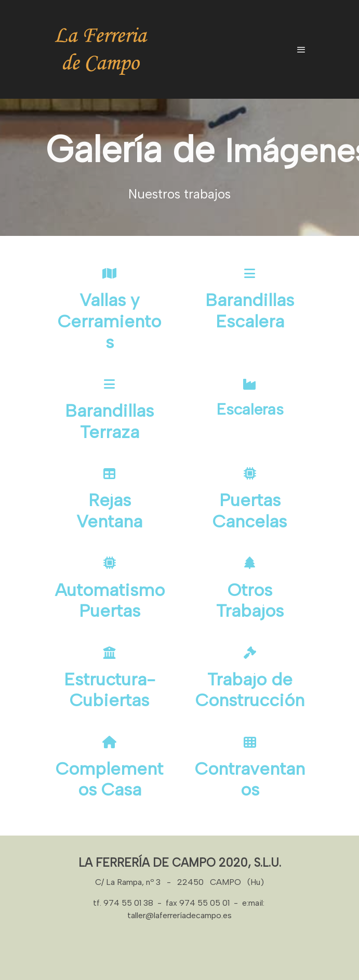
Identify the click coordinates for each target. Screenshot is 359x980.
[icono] (110, 273)
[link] (102, 49)
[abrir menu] (301, 49)
